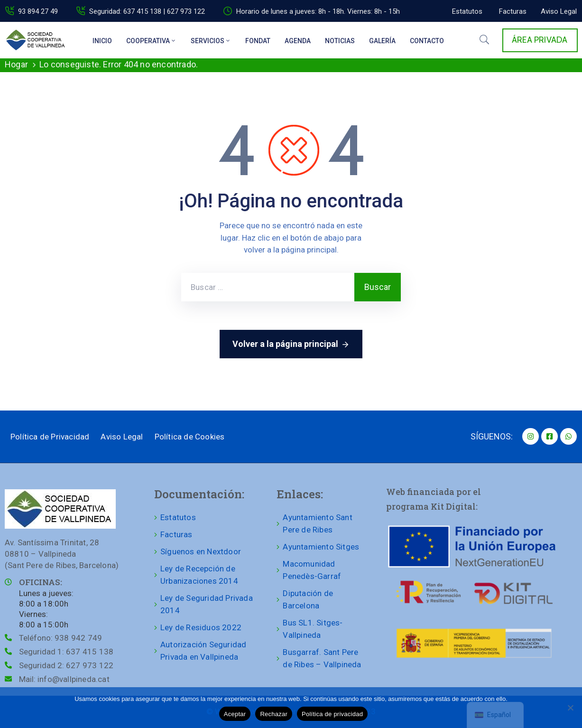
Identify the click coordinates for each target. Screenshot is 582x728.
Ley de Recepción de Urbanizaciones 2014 (199, 575)
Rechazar (274, 714)
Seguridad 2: (66, 665)
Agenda (298, 41)
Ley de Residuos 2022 (201, 627)
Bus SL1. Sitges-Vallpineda (313, 629)
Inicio (102, 41)
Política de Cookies (190, 437)
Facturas (176, 534)
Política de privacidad (332, 714)
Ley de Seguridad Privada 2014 (207, 604)
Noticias (340, 41)
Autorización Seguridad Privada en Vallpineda (203, 651)
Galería (382, 41)
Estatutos (178, 517)
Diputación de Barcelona (308, 599)
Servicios (211, 41)
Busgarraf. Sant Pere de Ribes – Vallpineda (322, 658)
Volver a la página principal (291, 345)
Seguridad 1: (66, 652)
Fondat (258, 41)
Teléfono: (60, 638)
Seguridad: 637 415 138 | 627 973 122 (147, 11)
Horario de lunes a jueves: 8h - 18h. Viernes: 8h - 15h (318, 11)
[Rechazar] (570, 708)
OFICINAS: (41, 582)
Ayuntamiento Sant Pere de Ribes (317, 523)
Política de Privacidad (50, 437)
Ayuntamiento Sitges (321, 547)
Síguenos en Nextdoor (201, 551)
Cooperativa (151, 41)
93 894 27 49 (38, 11)
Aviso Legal (122, 437)
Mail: (64, 679)
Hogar (16, 64)
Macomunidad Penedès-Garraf (312, 570)
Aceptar (235, 714)
